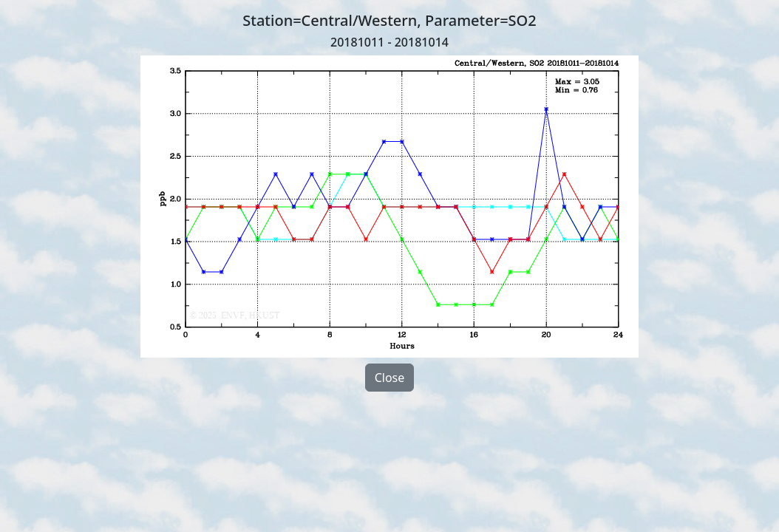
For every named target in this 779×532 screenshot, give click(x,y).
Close (390, 378)
